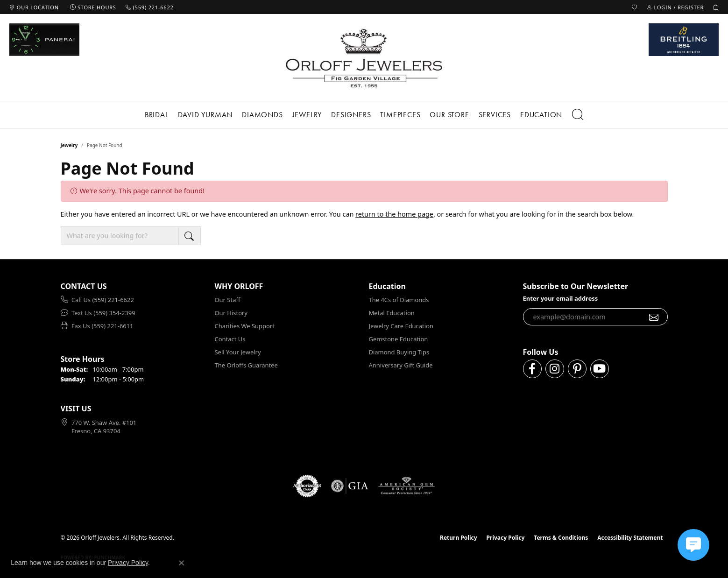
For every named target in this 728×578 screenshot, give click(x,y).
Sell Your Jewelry (238, 352)
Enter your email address (561, 298)
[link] (34, 7)
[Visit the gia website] (350, 486)
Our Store (449, 115)
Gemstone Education (399, 339)
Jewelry (307, 115)
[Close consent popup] (182, 563)
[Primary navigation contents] (364, 115)
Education (541, 115)
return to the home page (394, 214)
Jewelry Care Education (401, 326)
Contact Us (230, 339)
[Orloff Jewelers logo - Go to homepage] (364, 58)
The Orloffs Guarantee (246, 365)
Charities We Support (245, 326)
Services (495, 115)
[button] (635, 7)
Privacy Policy (506, 538)
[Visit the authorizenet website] (307, 486)
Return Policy (459, 538)
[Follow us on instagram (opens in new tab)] (555, 369)
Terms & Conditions (561, 538)
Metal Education (392, 313)
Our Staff (228, 300)
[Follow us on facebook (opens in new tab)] (532, 369)
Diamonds (262, 115)
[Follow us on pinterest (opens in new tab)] (577, 369)
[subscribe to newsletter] (654, 317)
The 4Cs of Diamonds (399, 300)
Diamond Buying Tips (399, 352)
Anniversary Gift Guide (401, 365)
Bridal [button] (157, 115)
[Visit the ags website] (406, 486)
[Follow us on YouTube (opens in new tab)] (600, 369)
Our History (231, 313)
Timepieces (400, 115)
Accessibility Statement (630, 538)
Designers (351, 115)
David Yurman (205, 115)
